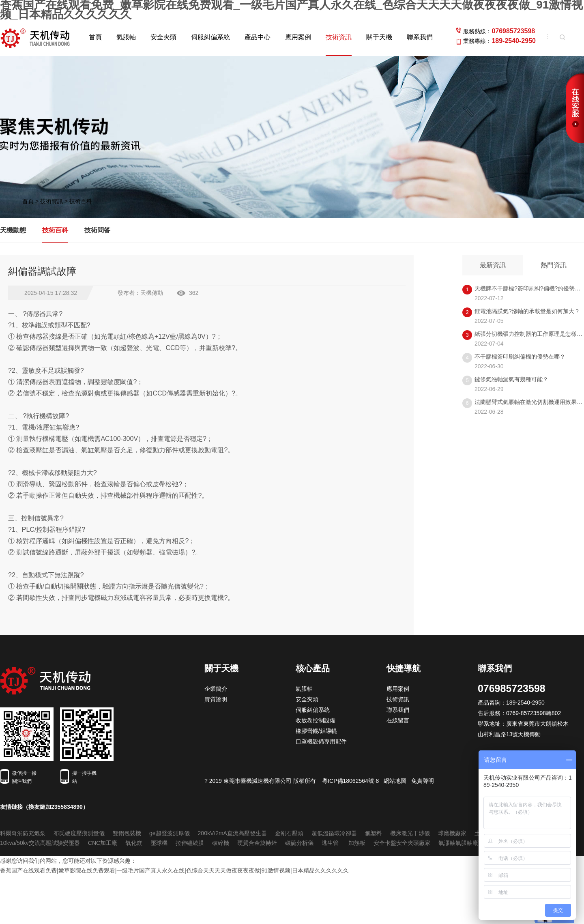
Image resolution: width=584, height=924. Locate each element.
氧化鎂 (134, 843)
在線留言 (398, 720)
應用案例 (298, 37)
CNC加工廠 (103, 843)
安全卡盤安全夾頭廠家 (402, 843)
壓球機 (159, 843)
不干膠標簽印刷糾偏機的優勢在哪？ (520, 357)
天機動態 (13, 230)
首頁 (95, 37)
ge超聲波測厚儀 (170, 833)
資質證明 (216, 699)
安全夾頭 (163, 37)
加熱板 (357, 843)
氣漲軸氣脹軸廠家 (461, 843)
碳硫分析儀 (299, 843)
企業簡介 (216, 689)
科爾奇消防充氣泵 (23, 833)
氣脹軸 (126, 37)
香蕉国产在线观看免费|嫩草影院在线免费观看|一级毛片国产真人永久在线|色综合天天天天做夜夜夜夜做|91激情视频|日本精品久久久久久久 (174, 870)
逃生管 (331, 843)
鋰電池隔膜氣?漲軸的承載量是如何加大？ (527, 311)
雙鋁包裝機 (127, 833)
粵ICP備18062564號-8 (350, 781)
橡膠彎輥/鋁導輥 (316, 731)
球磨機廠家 (452, 833)
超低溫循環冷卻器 (334, 833)
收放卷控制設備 (316, 720)
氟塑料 (374, 833)
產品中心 (258, 37)
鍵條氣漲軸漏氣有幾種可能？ (511, 379)
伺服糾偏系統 (210, 37)
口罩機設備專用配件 (321, 741)
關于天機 (379, 37)
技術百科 (81, 201)
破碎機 (221, 843)
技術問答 (97, 230)
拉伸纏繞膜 (190, 843)
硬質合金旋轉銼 (257, 843)
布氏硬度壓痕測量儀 (79, 833)
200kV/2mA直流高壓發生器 (232, 833)
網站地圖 (395, 781)
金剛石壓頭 (289, 833)
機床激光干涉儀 (410, 833)
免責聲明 (423, 781)
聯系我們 (420, 37)
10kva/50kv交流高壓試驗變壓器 (40, 843)
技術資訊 (339, 37)
